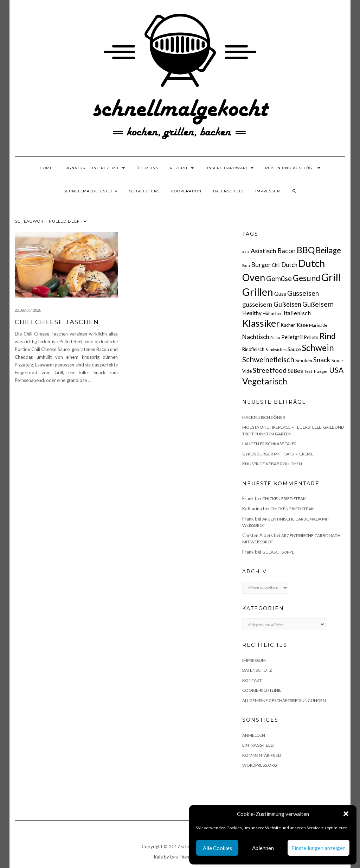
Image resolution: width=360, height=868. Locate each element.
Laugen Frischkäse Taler (269, 444)
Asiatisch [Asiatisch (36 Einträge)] (263, 251)
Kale (158, 857)
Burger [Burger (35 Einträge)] (261, 264)
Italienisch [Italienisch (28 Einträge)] (297, 313)
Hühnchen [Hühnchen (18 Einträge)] (273, 313)
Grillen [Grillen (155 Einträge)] (258, 292)
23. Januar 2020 (28, 310)
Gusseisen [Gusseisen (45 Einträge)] (303, 293)
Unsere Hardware (229, 168)
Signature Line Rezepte (95, 168)
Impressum (268, 191)
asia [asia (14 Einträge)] (246, 252)
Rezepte (182, 168)
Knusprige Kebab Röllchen (272, 464)
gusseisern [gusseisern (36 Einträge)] (257, 304)
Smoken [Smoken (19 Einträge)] (304, 360)
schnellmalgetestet (91, 191)
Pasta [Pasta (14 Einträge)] (275, 337)
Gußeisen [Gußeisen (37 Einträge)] (287, 304)
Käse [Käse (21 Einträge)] (302, 325)
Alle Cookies (217, 848)
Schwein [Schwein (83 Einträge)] (318, 348)
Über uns (147, 168)
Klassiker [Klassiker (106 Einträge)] (261, 323)
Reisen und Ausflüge (293, 168)
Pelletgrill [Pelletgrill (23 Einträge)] (292, 337)
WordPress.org (260, 765)
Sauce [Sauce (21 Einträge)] (294, 349)
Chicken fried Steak (284, 499)
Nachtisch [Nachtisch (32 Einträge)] (256, 337)
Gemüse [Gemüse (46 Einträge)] (279, 278)
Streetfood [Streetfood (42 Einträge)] (270, 370)
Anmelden (254, 735)
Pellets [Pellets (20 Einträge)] (311, 337)
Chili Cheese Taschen (57, 322)
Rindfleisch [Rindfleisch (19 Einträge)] (253, 349)
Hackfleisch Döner (264, 417)
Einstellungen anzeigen (319, 848)
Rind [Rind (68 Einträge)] (328, 336)
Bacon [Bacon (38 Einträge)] (287, 251)
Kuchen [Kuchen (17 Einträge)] (288, 325)
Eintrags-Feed (258, 745)
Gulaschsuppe (278, 552)
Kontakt (252, 680)
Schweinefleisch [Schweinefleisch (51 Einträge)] (268, 359)
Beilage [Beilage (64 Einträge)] (328, 250)
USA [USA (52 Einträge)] (336, 370)
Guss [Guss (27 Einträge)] (280, 293)
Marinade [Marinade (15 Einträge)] (318, 325)
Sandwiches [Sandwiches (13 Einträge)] (276, 349)
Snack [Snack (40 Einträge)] (322, 360)
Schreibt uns (144, 191)
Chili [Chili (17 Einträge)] (276, 265)
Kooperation (186, 191)
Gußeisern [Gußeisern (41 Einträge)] (318, 304)
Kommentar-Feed (262, 755)
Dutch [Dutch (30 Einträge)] (290, 265)
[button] (346, 814)
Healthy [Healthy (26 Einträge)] (252, 313)
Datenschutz (228, 191)
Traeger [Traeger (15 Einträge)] (321, 371)
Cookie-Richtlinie (262, 690)
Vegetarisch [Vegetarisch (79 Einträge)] (265, 381)
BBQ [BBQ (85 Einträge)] (306, 250)
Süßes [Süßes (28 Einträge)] (295, 371)
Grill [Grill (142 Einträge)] (331, 277)
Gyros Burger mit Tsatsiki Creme (278, 454)
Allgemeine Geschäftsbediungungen (284, 700)
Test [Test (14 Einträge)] (308, 371)
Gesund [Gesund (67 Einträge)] (307, 278)
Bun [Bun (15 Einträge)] (246, 265)
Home (46, 168)
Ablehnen (263, 848)
